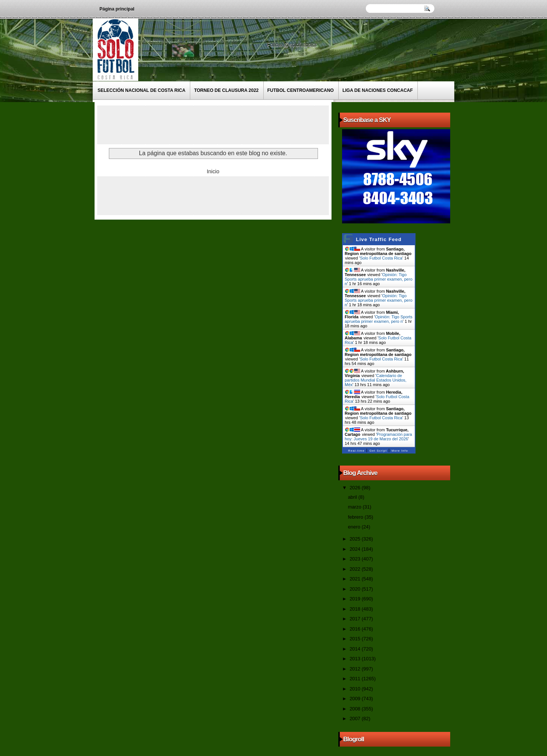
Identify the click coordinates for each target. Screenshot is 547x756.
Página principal (117, 9)
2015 (356, 639)
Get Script (378, 451)
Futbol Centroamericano (301, 90)
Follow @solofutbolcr (293, 45)
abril (353, 497)
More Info (400, 451)
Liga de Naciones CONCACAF (378, 90)
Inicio (213, 171)
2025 (356, 539)
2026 (356, 488)
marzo (355, 507)
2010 (356, 689)
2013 (356, 659)
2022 (356, 569)
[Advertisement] (236, 124)
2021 (356, 579)
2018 (356, 609)
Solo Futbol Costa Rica (381, 258)
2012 (356, 669)
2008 (356, 709)
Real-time (356, 451)
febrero (356, 517)
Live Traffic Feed (379, 239)
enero (354, 527)
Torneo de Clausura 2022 (226, 90)
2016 (356, 629)
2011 (356, 679)
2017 (356, 619)
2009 (356, 699)
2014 (356, 649)
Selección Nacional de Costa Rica (141, 90)
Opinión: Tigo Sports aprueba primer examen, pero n (379, 279)
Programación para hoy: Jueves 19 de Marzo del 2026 (378, 437)
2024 (356, 549)
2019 (356, 599)
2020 (356, 589)
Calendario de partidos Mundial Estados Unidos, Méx (376, 380)
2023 (356, 559)
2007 (356, 719)
